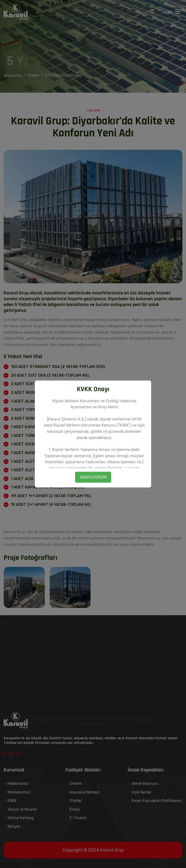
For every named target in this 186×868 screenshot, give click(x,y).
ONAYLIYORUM (93, 477)
